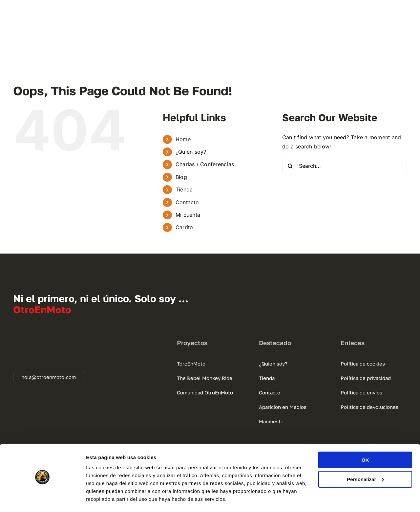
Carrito (184, 227)
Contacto (187, 202)
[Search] (290, 166)
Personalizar (365, 461)
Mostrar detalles (105, 499)
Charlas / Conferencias (205, 164)
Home (183, 139)
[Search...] (345, 166)
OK (365, 442)
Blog (181, 177)
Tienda (184, 189)
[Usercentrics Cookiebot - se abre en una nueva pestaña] (42, 499)
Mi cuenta (188, 215)
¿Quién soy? (191, 152)
